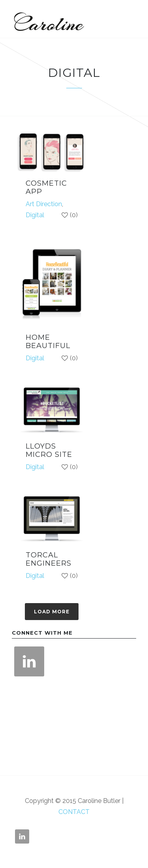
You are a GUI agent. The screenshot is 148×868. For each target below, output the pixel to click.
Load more (52, 612)
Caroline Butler (47, 19)
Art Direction (44, 204)
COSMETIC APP (46, 188)
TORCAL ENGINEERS (49, 559)
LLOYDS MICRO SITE (49, 451)
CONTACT (74, 812)
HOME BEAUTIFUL (48, 342)
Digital (35, 215)
